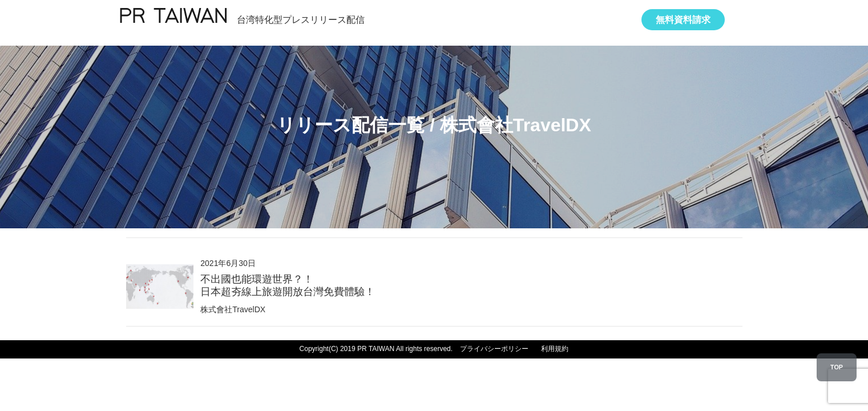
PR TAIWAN (173, 17)
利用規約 (555, 349)
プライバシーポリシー (494, 349)
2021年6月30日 (288, 278)
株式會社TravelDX (233, 309)
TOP (837, 367)
